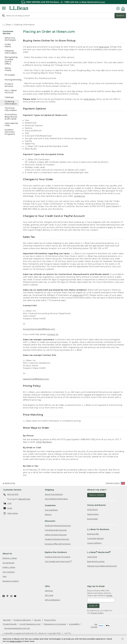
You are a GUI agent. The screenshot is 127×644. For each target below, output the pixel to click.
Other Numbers (44, 442)
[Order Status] (10, 46)
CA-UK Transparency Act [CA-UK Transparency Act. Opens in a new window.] (30, 624)
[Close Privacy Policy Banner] (122, 639)
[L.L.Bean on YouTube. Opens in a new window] (15, 596)
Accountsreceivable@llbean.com (39, 329)
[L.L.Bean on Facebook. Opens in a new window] (4, 596)
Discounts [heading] (50, 521)
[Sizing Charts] (10, 69)
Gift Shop (49, 591)
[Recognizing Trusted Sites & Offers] (10, 61)
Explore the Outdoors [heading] (56, 552)
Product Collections (22, 620)
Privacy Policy (97, 613)
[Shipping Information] (10, 52)
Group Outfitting (94, 543)
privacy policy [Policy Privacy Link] (16, 641)
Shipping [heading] (49, 490)
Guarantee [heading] (50, 505)
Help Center (11, 513)
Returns (48, 514)
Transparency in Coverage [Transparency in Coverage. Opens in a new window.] (55, 624)
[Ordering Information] (10, 103)
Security (37, 620)
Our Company (9, 572)
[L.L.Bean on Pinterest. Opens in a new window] (7, 596)
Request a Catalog (11, 581)
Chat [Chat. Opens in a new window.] (7, 503)
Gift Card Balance (52, 600)
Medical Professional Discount (58, 526)
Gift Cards (49, 595)
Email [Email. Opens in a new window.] (8, 508)
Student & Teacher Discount (57, 539)
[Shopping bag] (124, 9)
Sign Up (93, 606)
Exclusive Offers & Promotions (58, 544)
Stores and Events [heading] (96, 505)
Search (120, 16)
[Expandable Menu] (4, 8)
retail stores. (90, 99)
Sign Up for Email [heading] (96, 586)
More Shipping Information (56, 499)
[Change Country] (115, 484)
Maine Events (93, 514)
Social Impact (8, 563)
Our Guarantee (51, 510)
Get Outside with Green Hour (58, 561)
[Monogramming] (10, 80)
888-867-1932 (24, 499)
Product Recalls (10, 624)
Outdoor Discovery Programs (58, 557)
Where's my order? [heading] (97, 490)
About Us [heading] (7, 554)
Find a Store (92, 510)
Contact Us (53, 334)
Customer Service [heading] (12, 490)
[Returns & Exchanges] (10, 39)
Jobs (5, 576)
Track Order (97, 495)
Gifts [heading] (47, 586)
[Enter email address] (101, 600)
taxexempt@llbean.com (36, 379)
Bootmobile (92, 519)
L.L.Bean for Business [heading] (98, 529)
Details (102, 2)
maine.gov (78, 295)
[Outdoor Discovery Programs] (10, 132)
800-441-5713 (11, 495)
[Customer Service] (10, 33)
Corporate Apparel (95, 538)
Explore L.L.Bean (10, 558)
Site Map (7, 620)
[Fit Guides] (10, 75)
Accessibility (74, 624)
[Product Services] (10, 85)
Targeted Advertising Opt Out (17, 628)
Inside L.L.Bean (9, 567)
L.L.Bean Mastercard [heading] (99, 552)
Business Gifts (93, 534)
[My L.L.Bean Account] (10, 92)
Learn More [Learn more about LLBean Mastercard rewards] (92, 557)
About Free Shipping (54, 494)
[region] (63, 2)
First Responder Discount (56, 530)
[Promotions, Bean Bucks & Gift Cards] (10, 117)
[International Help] (10, 124)
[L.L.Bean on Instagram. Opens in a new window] (11, 596)
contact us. (80, 196)
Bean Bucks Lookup (96, 561)
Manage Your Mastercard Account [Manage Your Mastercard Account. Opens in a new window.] (102, 566)
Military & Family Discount (56, 535)
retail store (104, 47)
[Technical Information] (10, 109)
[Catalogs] (10, 97)
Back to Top (9, 483)
